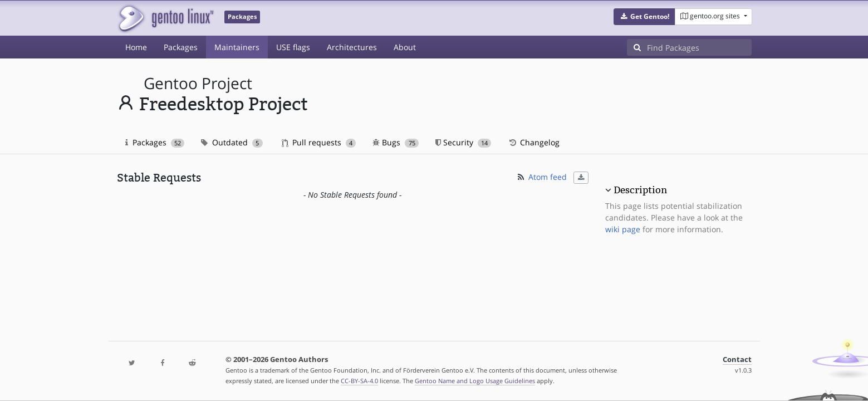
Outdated (232, 142)
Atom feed (541, 177)
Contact (737, 360)
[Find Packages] (699, 47)
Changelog (534, 142)
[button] (644, 17)
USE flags (293, 47)
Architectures (352, 47)
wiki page (623, 229)
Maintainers (237, 47)
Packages (181, 47)
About (405, 47)
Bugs (396, 142)
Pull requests (319, 142)
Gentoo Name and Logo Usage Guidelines (475, 381)
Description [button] (640, 190)
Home (136, 47)
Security (464, 142)
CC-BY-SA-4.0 (359, 381)
